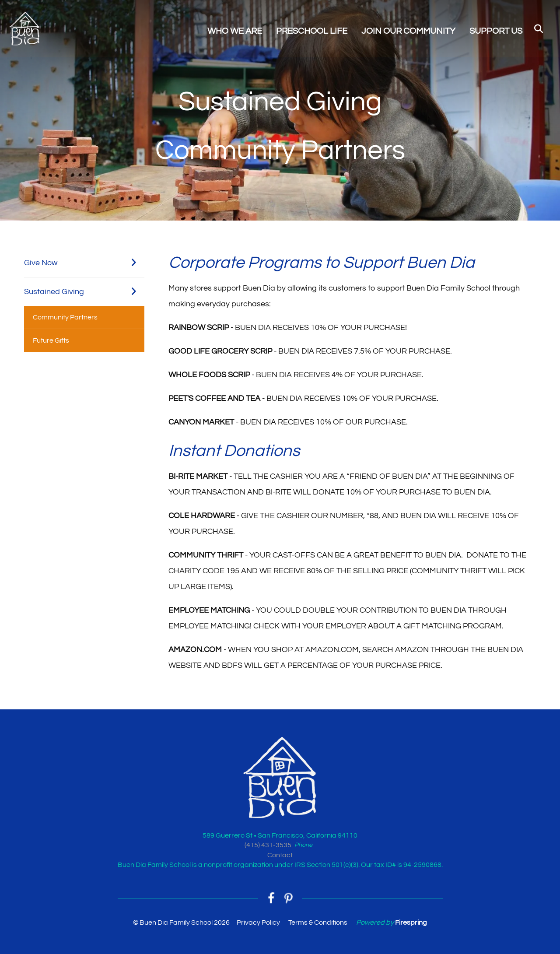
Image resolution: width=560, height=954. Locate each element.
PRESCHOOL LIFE (312, 31)
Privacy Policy (258, 922)
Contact (280, 855)
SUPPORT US (496, 31)
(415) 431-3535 (268, 845)
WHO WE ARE (235, 31)
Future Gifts (51, 340)
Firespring (411, 922)
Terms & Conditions (318, 922)
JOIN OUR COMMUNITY (408, 31)
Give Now (84, 263)
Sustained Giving (84, 292)
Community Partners (65, 317)
